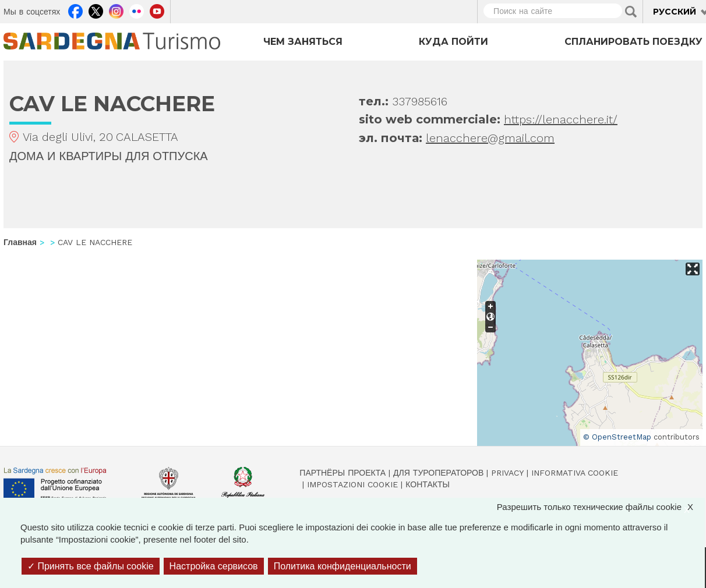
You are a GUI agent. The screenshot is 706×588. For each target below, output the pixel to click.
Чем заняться (303, 42)
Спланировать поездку (633, 42)
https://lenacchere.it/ (561, 119)
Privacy (507, 473)
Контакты (428, 484)
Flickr (137, 10)
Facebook (75, 10)
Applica (631, 12)
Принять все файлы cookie (91, 566)
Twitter (96, 10)
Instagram (116, 10)
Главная (20, 242)
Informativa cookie (575, 473)
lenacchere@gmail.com (490, 138)
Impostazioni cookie (352, 484)
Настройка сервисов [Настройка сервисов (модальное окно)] (214, 566)
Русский (675, 12)
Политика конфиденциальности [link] (343, 566)
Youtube (157, 10)
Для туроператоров (438, 473)
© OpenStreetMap (617, 437)
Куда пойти (453, 42)
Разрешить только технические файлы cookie (601, 507)
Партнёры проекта (343, 473)
